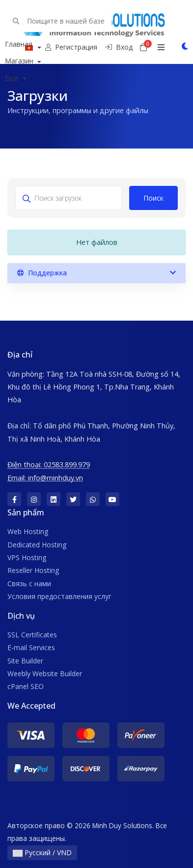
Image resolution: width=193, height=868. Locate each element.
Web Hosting (28, 531)
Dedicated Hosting (37, 545)
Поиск (153, 198)
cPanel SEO (26, 686)
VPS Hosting (27, 557)
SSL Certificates (32, 635)
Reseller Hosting (33, 570)
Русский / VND (42, 853)
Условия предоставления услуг (59, 596)
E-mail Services (31, 647)
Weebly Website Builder (45, 673)
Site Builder (25, 661)
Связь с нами (29, 584)
